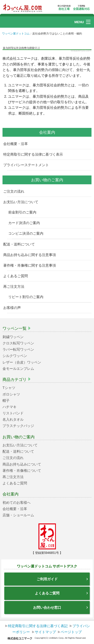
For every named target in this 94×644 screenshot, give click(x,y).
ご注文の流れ (16, 191)
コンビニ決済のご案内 (28, 233)
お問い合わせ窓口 (61, 607)
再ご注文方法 (16, 287)
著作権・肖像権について (22, 471)
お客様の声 (14, 308)
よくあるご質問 (17, 276)
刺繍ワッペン (13, 337)
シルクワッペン (15, 356)
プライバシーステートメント (28, 165)
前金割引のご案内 (24, 212)
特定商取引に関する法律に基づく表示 (35, 154)
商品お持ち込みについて (22, 464)
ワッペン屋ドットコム (16, 33)
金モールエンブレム (18, 369)
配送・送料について (21, 244)
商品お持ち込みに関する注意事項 (31, 255)
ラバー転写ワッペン (18, 349)
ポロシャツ (11, 394)
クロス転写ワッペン (18, 343)
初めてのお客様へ (17, 503)
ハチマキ (10, 407)
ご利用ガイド (63, 579)
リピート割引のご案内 (28, 297)
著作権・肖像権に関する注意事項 (31, 265)
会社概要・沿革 (17, 144)
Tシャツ (9, 388)
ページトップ (71, 632)
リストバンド (13, 413)
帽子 (6, 401)
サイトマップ (45, 632)
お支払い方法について (23, 202)
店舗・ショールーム (18, 515)
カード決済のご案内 (26, 223)
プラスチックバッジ (18, 426)
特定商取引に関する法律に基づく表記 (38, 626)
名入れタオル (13, 419)
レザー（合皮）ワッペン (22, 362)
